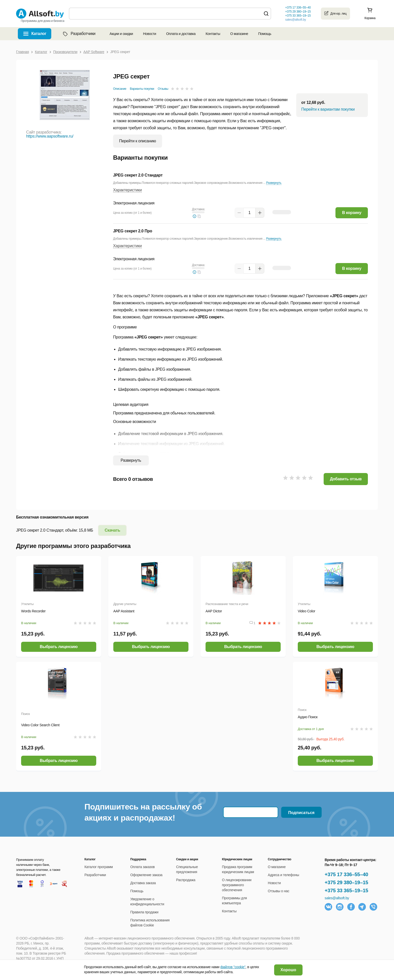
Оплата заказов (142, 867)
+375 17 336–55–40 (346, 874)
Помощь (265, 34)
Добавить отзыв (346, 479)
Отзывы (163, 89)
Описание (120, 89)
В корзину (352, 213)
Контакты (213, 34)
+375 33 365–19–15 (346, 890)
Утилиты (27, 604)
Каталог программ (99, 867)
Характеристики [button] (127, 190)
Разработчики (79, 34)
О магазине (239, 34)
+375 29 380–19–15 (346, 882)
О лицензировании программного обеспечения (237, 885)
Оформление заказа (146, 875)
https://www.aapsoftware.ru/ (50, 136)
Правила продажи (144, 912)
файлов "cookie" (233, 967)
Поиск (26, 714)
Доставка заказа (143, 883)
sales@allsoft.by (295, 20)
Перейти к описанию (138, 141)
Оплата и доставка (181, 34)
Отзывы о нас (279, 891)
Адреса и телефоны (284, 875)
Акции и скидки (121, 34)
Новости (150, 34)
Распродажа (186, 880)
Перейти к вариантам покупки (328, 109)
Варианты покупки (142, 89)
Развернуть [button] (274, 183)
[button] (199, 216)
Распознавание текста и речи (227, 604)
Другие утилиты (125, 604)
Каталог (39, 34)
